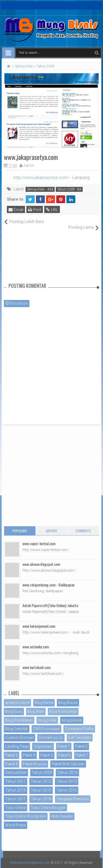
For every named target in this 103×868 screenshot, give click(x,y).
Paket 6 (64, 755)
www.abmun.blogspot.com (41, 564)
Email (16, 210)
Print (35, 210)
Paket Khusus (35, 764)
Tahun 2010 (67, 773)
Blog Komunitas (63, 711)
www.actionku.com (36, 647)
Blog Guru (14, 711)
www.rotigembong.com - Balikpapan (48, 585)
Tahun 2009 (66, 189)
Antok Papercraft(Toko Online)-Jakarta (50, 605)
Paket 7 (82, 755)
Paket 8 (12, 764)
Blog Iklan (36, 711)
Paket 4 (29, 755)
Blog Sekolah (17, 729)
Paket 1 (64, 746)
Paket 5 (47, 755)
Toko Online (16, 808)
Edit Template (80, 738)
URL (52, 210)
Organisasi (43, 746)
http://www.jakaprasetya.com (40, 178)
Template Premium (73, 799)
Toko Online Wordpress (26, 816)
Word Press (16, 825)
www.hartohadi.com (37, 667)
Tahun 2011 (16, 781)
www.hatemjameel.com (39, 626)
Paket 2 (81, 746)
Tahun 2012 (41, 781)
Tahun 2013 (67, 781)
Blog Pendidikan (19, 720)
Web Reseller (62, 816)
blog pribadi (72, 720)
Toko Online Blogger (48, 808)
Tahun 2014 (16, 790)
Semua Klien (36, 189)
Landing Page (17, 746)
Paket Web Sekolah (68, 764)
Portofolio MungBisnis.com (30, 863)
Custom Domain (20, 738)
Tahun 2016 (67, 790)
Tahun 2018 (41, 799)
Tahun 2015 (41, 790)
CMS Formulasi (46, 729)
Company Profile (79, 729)
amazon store (17, 703)
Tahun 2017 (16, 799)
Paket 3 (12, 755)
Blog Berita (44, 703)
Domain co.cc (51, 738)
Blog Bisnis (68, 703)
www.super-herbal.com (39, 543)
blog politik (47, 720)
